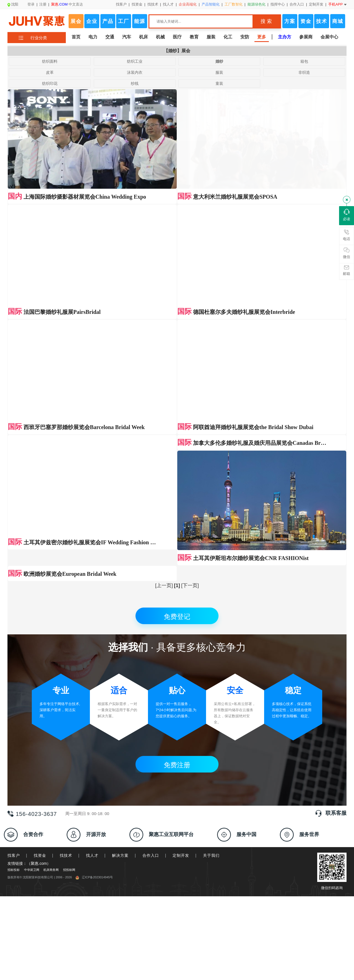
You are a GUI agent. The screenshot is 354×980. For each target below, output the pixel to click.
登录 (31, 4)
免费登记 (177, 365)
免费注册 (177, 514)
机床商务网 (51, 619)
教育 (194, 37)
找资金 (137, 4)
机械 (160, 37)
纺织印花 (50, 83)
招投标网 (69, 619)
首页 (76, 37)
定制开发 (316, 4)
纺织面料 (50, 61)
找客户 (121, 4)
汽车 (127, 37)
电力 (93, 37)
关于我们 (211, 604)
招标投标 (14, 619)
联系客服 (336, 562)
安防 (245, 37)
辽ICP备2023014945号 (94, 626)
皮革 (50, 72)
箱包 (304, 61)
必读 (347, 215)
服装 (211, 37)
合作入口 (297, 4)
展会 (76, 21)
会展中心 (329, 37)
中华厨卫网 (32, 619)
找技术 (153, 4)
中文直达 (67, 4)
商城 (338, 21)
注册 (43, 4)
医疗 (177, 37)
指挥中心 (278, 4)
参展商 (306, 37)
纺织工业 (135, 61)
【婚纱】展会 (177, 51)
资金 (306, 21)
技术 (322, 21)
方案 (290, 21)
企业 (92, 21)
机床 (144, 37)
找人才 (168, 4)
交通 (110, 37)
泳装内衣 (135, 72)
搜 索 (266, 21)
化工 (228, 37)
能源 (140, 21)
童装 (219, 83)
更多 (262, 37)
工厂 (124, 21)
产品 (108, 21)
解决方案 (120, 604)
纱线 (135, 83)
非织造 (304, 72)
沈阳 (13, 4)
